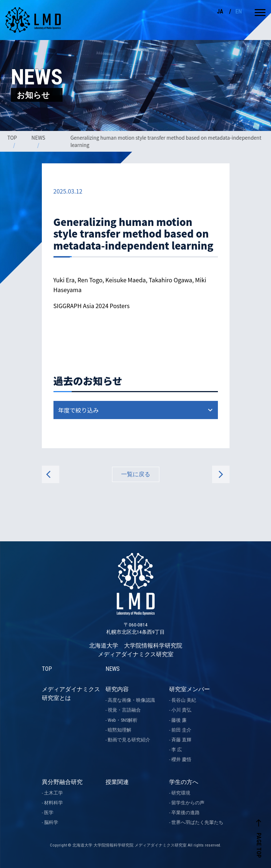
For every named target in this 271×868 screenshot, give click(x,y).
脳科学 (51, 822)
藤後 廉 (179, 720)
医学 (49, 813)
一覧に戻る (136, 474)
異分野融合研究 (62, 782)
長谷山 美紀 (184, 700)
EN (239, 11)
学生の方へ (184, 782)
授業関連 (117, 782)
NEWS (39, 138)
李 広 (177, 750)
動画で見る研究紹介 (129, 740)
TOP (13, 138)
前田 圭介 (181, 730)
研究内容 (117, 689)
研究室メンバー (190, 689)
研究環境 (181, 793)
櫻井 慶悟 (181, 759)
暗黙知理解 (119, 730)
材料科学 (53, 803)
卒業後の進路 (186, 813)
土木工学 (53, 793)
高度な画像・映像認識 (131, 700)
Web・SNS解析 (123, 720)
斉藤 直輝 (181, 740)
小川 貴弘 (181, 710)
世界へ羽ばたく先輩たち (197, 822)
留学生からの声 (188, 803)
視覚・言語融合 (124, 710)
